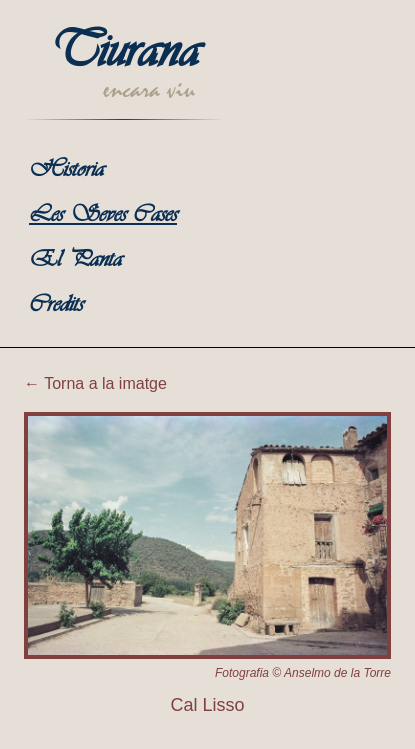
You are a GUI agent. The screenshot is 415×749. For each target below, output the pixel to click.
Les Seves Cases (103, 215)
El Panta (75, 260)
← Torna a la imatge (95, 383)
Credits (56, 305)
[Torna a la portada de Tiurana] (124, 79)
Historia (66, 170)
